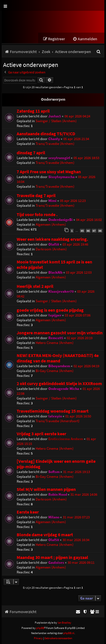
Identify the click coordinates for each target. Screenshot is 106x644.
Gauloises (56, 562)
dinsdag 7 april (31, 153)
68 (100, 231)
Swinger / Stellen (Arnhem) (56, 121)
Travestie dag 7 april (36, 196)
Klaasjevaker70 (61, 291)
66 (88, 231)
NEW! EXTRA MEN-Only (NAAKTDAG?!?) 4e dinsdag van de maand (58, 358)
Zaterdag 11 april (33, 111)
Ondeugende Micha (64, 389)
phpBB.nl (69, 633)
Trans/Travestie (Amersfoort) (58, 421)
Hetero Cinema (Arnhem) (55, 343)
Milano (54, 517)
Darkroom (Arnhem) (51, 249)
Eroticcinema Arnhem (66, 439)
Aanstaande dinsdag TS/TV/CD (46, 134)
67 (94, 231)
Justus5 (55, 116)
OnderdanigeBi (60, 220)
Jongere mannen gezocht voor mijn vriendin (60, 333)
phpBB (40, 628)
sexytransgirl (59, 158)
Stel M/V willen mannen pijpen (46, 489)
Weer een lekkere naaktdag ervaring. (52, 239)
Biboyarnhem (59, 366)
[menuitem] (85, 39)
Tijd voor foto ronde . (37, 215)
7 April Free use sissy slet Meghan (49, 172)
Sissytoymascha (61, 177)
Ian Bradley (64, 623)
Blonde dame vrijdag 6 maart (45, 535)
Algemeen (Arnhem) (51, 224)
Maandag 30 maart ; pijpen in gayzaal (52, 557)
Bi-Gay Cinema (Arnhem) (55, 371)
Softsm (54, 472)
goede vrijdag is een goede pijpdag (50, 310)
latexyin (55, 416)
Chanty (54, 139)
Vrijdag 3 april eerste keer (41, 434)
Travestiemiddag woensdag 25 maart (53, 411)
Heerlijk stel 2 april (35, 286)
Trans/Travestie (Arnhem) (55, 144)
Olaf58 (54, 244)
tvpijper (55, 315)
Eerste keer (28, 512)
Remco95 (56, 338)
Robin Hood (58, 494)
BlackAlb (55, 272)
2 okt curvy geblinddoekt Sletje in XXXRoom (59, 384)
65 (82, 231)
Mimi (52, 201)
